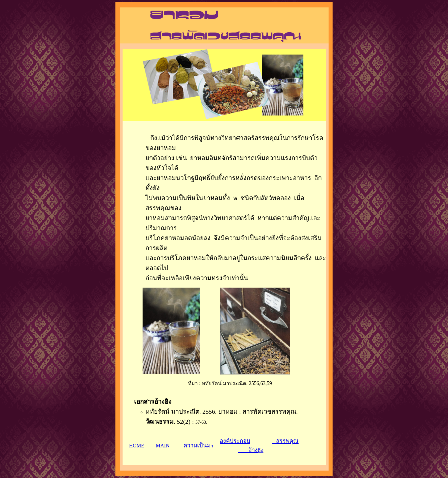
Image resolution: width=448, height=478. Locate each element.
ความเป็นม (197, 445)
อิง (261, 450)
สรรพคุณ (285, 441)
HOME (137, 446)
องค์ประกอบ (235, 441)
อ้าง (248, 450)
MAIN (163, 446)
